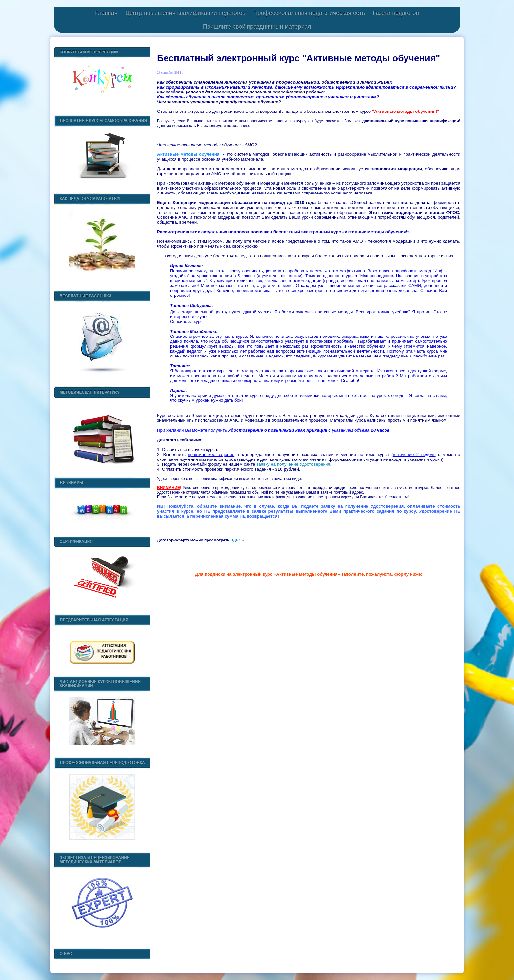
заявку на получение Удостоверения (293, 464)
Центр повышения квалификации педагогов (185, 13)
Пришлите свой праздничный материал (257, 27)
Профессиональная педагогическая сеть (309, 13)
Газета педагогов (396, 13)
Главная (106, 13)
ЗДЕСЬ (237, 540)
